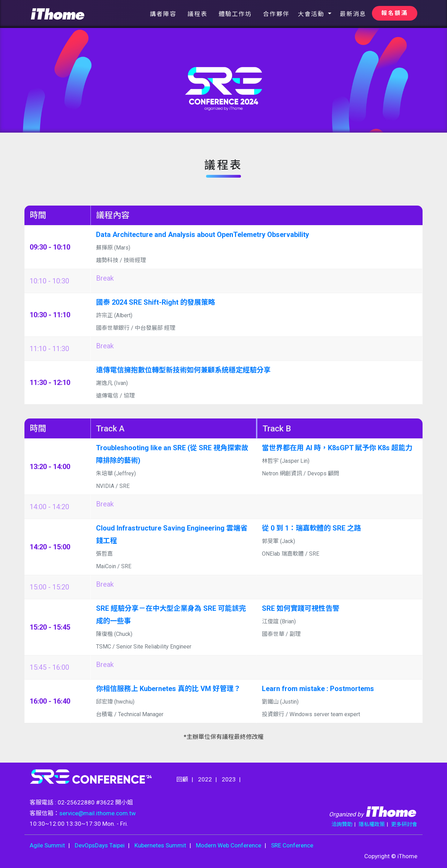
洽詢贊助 (342, 824)
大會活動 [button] (312, 14)
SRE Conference (292, 845)
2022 (205, 779)
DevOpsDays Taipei (100, 845)
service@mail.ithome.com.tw (98, 813)
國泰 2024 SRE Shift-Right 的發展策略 (156, 302)
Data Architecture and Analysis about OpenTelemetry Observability (203, 235)
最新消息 (353, 14)
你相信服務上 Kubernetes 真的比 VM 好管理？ (168, 689)
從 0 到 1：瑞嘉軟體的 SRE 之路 (312, 528)
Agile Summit (47, 845)
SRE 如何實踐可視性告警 (301, 608)
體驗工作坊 (235, 14)
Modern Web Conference (229, 845)
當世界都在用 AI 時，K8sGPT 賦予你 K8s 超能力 (337, 448)
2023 (229, 779)
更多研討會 (404, 824)
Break (105, 278)
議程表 (197, 14)
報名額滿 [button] (395, 13)
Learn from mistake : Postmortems (318, 689)
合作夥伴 (276, 14)
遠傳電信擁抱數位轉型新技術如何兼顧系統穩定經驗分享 (183, 370)
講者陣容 (163, 14)
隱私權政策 (372, 824)
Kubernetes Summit (160, 845)
